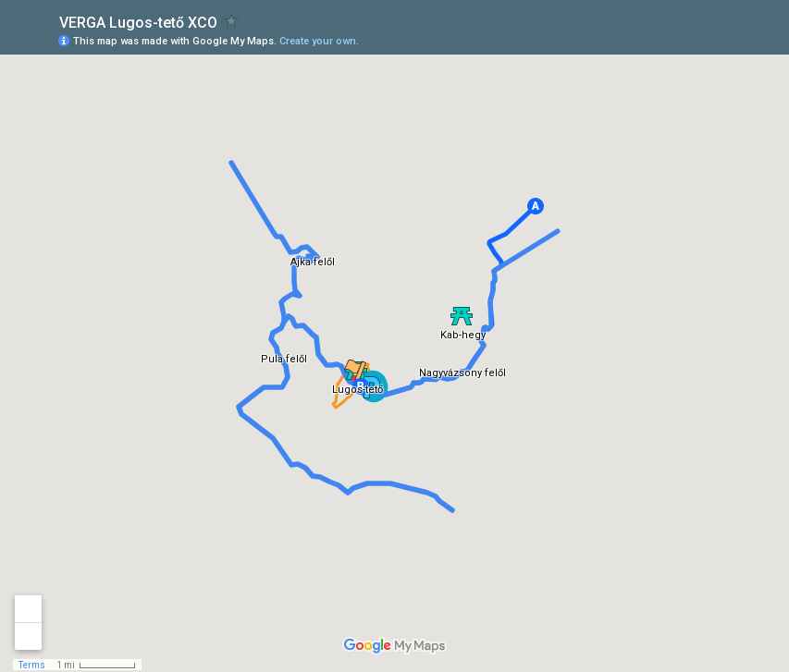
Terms (32, 665)
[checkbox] (232, 21)
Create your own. (319, 41)
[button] (536, 206)
